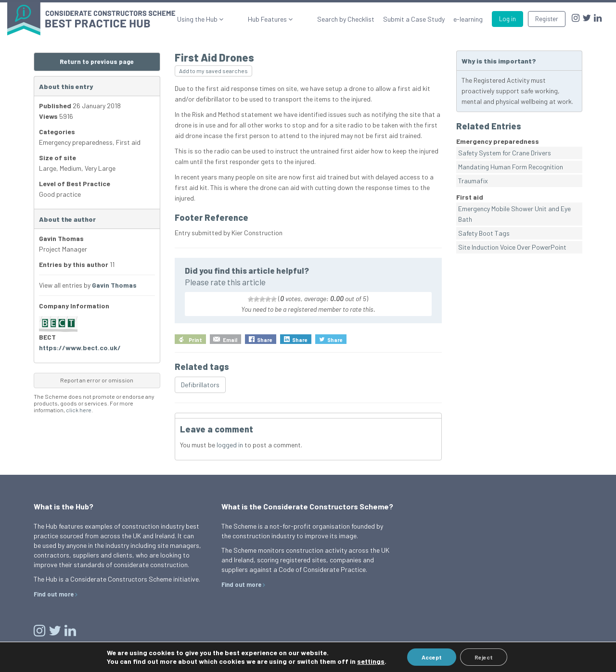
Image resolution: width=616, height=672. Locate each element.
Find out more (54, 594)
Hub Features (284, 19)
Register (547, 19)
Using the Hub (230, 19)
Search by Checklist (346, 19)
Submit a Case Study (414, 19)
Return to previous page (97, 62)
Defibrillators (200, 385)
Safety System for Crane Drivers (505, 153)
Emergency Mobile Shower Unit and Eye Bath (514, 214)
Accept (432, 657)
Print (195, 340)
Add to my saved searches (213, 71)
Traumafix (473, 181)
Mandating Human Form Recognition (511, 167)
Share (265, 340)
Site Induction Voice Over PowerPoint (512, 247)
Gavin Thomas (114, 285)
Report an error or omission (97, 380)
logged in (230, 445)
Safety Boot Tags (484, 233)
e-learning (468, 19)
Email (230, 340)
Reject (484, 657)
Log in (507, 19)
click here (79, 410)
